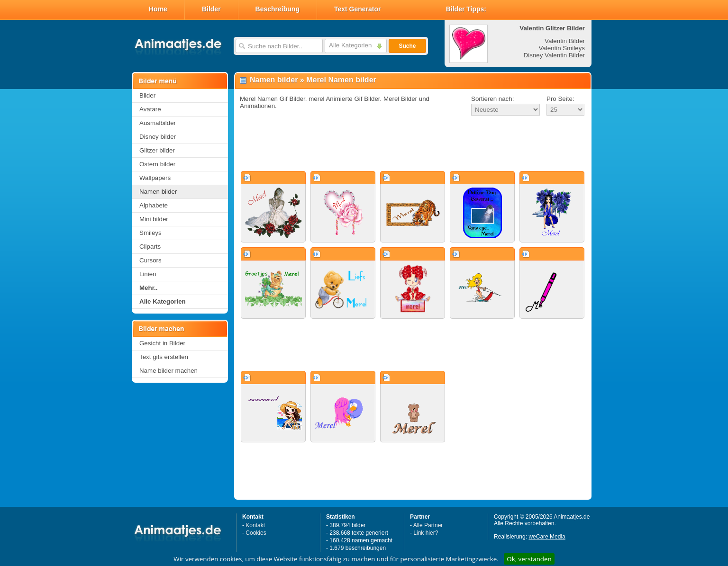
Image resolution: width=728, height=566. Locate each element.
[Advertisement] (413, 144)
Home (158, 9)
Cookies (256, 533)
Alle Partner (428, 525)
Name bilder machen (168, 371)
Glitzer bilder (157, 150)
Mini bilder (154, 219)
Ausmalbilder (158, 123)
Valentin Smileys (562, 48)
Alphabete (154, 205)
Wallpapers (155, 178)
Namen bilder (158, 192)
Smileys (150, 233)
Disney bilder (158, 137)
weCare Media (547, 537)
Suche (407, 46)
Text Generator (358, 9)
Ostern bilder (157, 164)
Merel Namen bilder (341, 80)
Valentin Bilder (565, 41)
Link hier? (426, 533)
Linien (148, 274)
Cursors (150, 260)
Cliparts (150, 247)
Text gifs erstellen (164, 357)
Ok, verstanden (529, 559)
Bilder (211, 9)
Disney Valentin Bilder (554, 55)
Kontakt (255, 525)
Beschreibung (278, 9)
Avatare (150, 109)
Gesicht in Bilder (162, 343)
